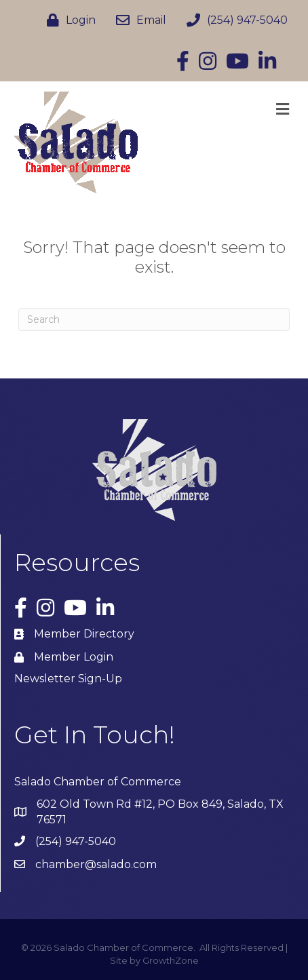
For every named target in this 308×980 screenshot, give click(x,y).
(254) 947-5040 (76, 841)
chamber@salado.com (96, 864)
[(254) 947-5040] (234, 20)
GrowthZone (171, 960)
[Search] (154, 319)
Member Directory (84, 634)
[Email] (138, 20)
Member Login (74, 657)
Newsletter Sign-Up (68, 679)
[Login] (68, 20)
